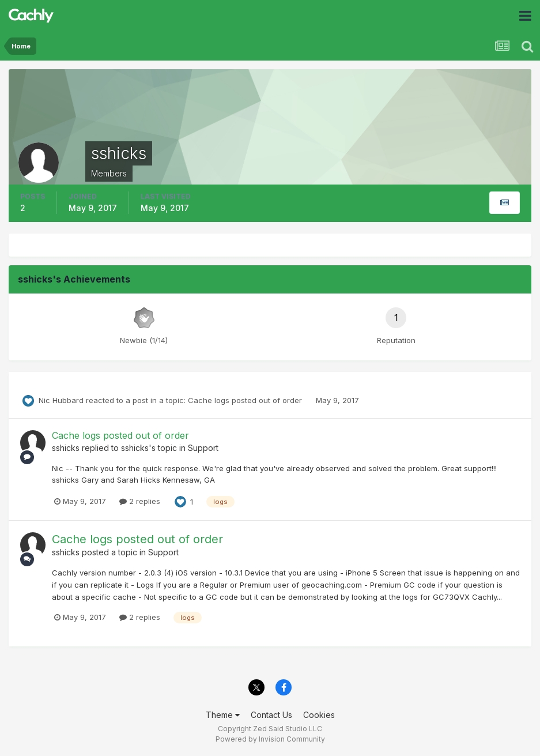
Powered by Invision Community (270, 739)
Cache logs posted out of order (246, 400)
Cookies (319, 715)
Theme (223, 715)
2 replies (140, 501)
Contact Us (271, 715)
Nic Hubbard (61, 400)
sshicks (66, 448)
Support (203, 448)
